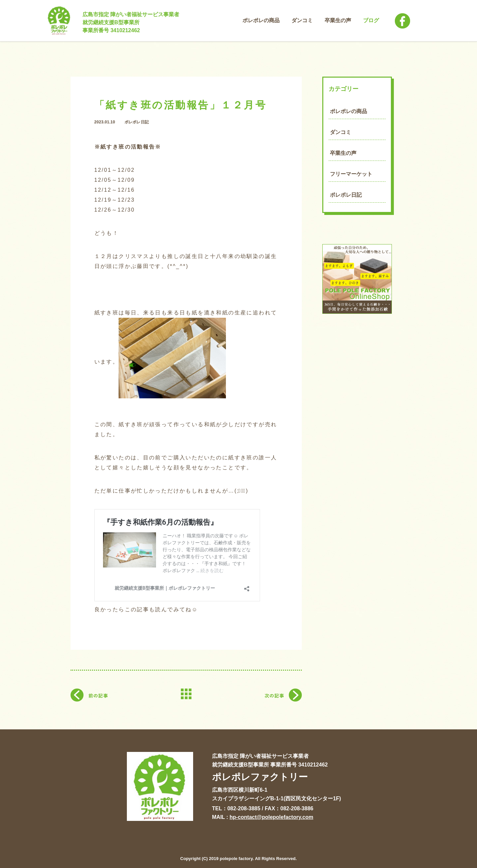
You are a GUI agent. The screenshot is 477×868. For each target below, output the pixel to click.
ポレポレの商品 (348, 111)
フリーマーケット (351, 174)
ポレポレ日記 (346, 195)
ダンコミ (341, 132)
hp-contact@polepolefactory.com (271, 817)
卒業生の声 (343, 153)
